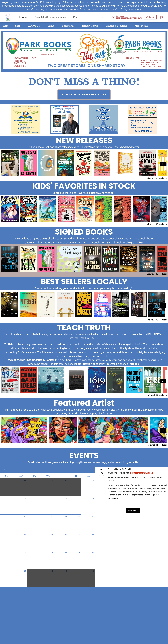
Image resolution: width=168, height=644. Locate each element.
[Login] (150, 17)
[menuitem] (6, 26)
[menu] (84, 26)
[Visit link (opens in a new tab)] (84, 95)
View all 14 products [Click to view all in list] (157, 395)
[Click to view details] (10, 163)
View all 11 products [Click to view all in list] (157, 445)
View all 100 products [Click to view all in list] (157, 178)
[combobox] (26, 17)
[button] (127, 18)
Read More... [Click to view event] (114, 499)
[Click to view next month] (91, 470)
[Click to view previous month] (4, 470)
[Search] (103, 17)
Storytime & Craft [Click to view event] (120, 469)
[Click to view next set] (163, 164)
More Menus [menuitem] (141, 26)
